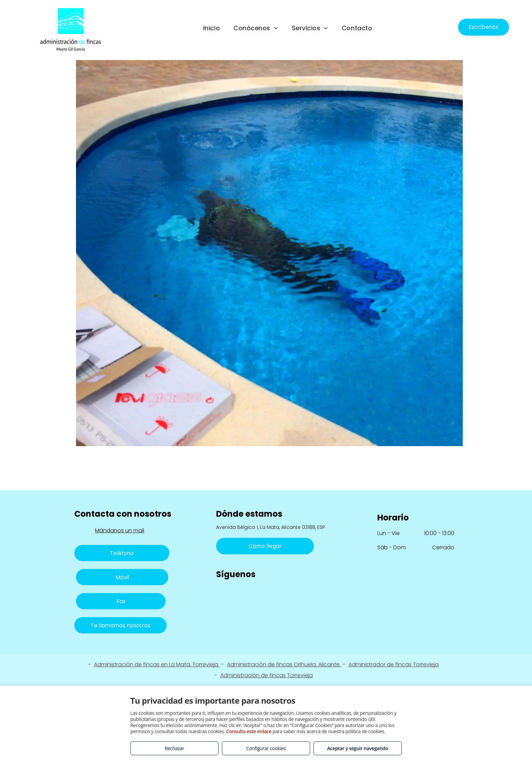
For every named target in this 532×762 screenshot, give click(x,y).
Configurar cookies (266, 748)
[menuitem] (212, 28)
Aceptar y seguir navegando (357, 748)
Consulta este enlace (249, 731)
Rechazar (174, 748)
